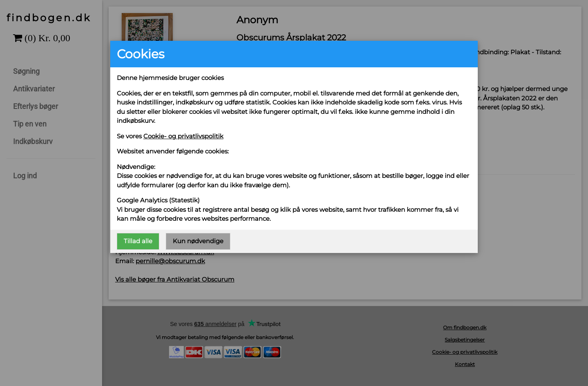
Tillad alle (138, 241)
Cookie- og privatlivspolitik (183, 136)
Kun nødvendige (198, 241)
